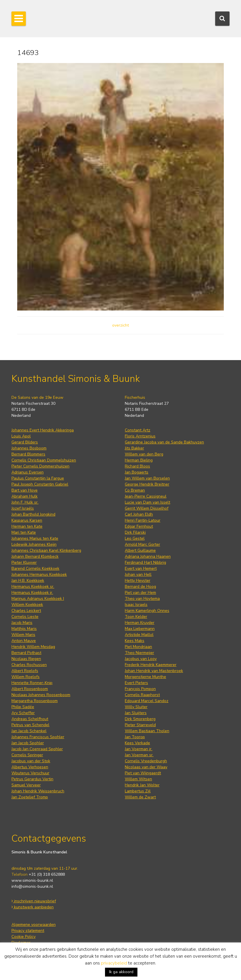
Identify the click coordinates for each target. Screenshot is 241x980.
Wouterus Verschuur (30, 773)
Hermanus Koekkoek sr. (33, 587)
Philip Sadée (23, 707)
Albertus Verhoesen (30, 767)
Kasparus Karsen (27, 520)
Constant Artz (138, 430)
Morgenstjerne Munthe (145, 677)
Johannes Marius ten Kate (35, 538)
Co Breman (135, 490)
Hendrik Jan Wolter (142, 785)
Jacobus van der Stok (31, 761)
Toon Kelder (136, 617)
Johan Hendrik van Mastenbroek (154, 671)
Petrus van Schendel (30, 725)
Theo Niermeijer (139, 653)
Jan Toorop (135, 737)
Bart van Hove (25, 490)
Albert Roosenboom (30, 689)
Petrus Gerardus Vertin (32, 779)
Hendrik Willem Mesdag (33, 647)
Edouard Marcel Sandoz (147, 701)
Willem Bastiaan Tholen (147, 731)
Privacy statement (28, 931)
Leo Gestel (135, 538)
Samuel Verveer (26, 785)
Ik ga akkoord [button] (121, 972)
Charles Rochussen (29, 665)
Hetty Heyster (138, 581)
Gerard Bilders (25, 442)
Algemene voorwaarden (34, 925)
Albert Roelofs (25, 671)
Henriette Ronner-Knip (32, 683)
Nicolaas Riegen (26, 659)
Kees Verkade (137, 743)
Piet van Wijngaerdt (143, 773)
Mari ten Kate (24, 532)
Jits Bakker (134, 448)
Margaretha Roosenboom (35, 701)
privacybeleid (114, 963)
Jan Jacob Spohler (28, 743)
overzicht (120, 325)
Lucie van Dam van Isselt (147, 502)
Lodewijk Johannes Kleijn (34, 544)
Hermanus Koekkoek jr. (32, 593)
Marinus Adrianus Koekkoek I (38, 599)
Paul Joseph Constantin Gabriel (40, 484)
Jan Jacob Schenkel (29, 731)
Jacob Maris (22, 623)
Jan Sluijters (136, 713)
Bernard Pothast (26, 653)
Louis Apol (21, 436)
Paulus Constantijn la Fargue (38, 478)
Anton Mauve (24, 641)
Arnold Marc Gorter (142, 544)
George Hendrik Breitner (147, 484)
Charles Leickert (26, 611)
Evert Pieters (136, 683)
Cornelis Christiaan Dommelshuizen (44, 460)
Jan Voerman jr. (139, 749)
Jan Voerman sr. (139, 755)
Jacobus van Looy (141, 659)
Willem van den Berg (144, 454)
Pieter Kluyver (24, 562)
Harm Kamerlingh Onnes (147, 611)
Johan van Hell (138, 575)
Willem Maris (23, 635)
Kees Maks (135, 641)
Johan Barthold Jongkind (33, 514)
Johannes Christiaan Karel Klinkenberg (46, 550)
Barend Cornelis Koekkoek (35, 568)
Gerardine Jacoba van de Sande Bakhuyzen (164, 442)
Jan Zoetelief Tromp (30, 797)
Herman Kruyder (140, 623)
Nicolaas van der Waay (146, 767)
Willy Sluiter (136, 707)
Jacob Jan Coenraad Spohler (37, 749)
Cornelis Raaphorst (142, 695)
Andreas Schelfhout (30, 719)
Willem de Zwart (140, 797)
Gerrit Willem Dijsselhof (147, 508)
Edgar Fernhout (139, 526)
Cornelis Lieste (25, 617)
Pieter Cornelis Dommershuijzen (40, 466)
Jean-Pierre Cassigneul (146, 496)
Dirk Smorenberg (140, 719)
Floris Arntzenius (140, 436)
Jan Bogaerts (137, 472)
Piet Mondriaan (138, 647)
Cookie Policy (24, 937)
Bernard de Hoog (140, 587)
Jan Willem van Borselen (147, 478)
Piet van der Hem (140, 593)
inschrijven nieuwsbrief (34, 901)
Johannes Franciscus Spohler (38, 737)
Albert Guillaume (140, 550)
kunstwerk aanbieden (33, 907)
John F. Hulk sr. (25, 502)
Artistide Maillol (139, 635)
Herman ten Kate (27, 526)
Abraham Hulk (25, 496)
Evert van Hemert (141, 568)
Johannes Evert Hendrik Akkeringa (43, 430)
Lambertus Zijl (138, 791)
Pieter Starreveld (140, 725)
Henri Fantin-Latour (143, 520)
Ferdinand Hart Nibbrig (145, 562)
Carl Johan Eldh (139, 514)
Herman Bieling (139, 460)
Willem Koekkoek (27, 605)
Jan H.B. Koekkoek (28, 581)
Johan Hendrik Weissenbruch (38, 791)
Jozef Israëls (23, 508)
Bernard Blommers (28, 454)
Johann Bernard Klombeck (35, 556)
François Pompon (140, 689)
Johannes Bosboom (29, 448)
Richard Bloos (137, 466)
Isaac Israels (136, 605)
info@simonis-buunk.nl (32, 886)
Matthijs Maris (24, 629)
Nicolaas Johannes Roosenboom (41, 695)
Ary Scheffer (23, 713)
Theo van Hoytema (142, 599)
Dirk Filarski (135, 532)
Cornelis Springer (27, 755)
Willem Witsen (138, 779)
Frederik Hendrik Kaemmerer (151, 665)
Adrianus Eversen (28, 472)
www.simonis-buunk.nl (32, 880)
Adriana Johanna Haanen (148, 556)
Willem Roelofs (26, 677)
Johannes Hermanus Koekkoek (39, 575)
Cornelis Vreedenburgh (146, 761)
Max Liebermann (140, 629)
